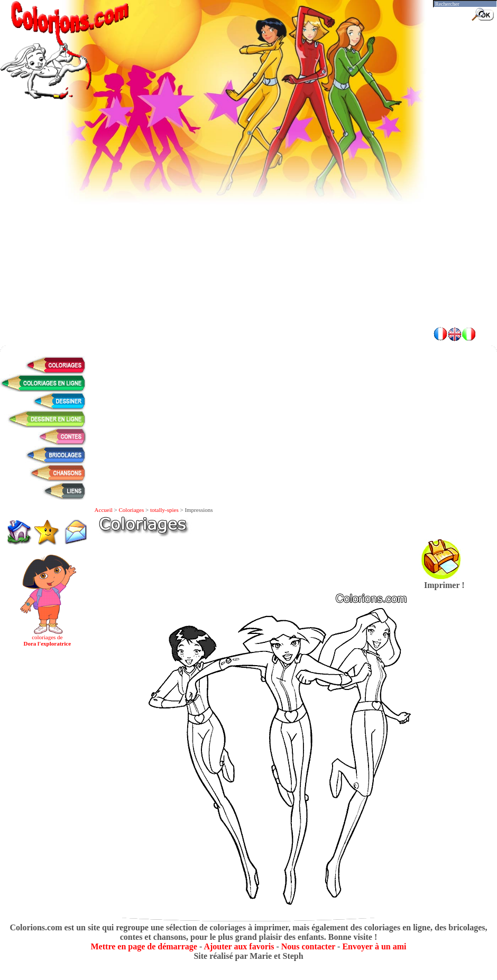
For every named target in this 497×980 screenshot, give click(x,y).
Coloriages (132, 510)
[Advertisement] (248, 243)
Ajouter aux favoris (239, 946)
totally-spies (164, 510)
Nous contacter (308, 946)
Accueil (104, 510)
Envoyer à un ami (374, 946)
